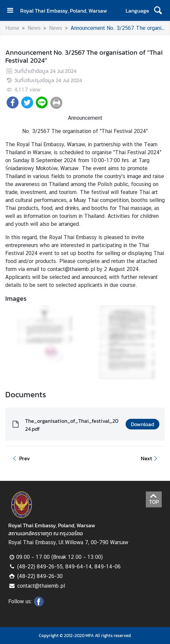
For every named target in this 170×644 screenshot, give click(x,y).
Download (142, 424)
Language (137, 11)
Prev (20, 458)
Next (150, 458)
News (34, 28)
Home (12, 28)
